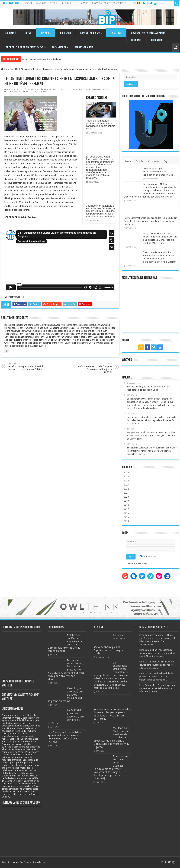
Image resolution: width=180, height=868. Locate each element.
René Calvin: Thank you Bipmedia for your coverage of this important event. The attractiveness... (157, 653)
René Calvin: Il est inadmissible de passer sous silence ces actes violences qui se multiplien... (156, 677)
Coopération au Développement (149, 33)
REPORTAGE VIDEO (100, 89)
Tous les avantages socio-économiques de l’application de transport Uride (100, 125)
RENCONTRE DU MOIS (91, 33)
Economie (136, 40)
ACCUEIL (29, 3)
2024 (126, 481)
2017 (126, 509)
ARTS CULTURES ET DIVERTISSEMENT (25, 48)
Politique (116, 33)
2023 (126, 485)
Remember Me (148, 557)
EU (76, 3)
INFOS (28, 33)
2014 (126, 521)
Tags (166, 161)
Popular (140, 161)
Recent (128, 161)
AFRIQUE (54, 3)
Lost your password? (136, 564)
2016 (126, 513)
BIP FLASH (65, 33)
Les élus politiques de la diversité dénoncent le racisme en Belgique (26, 367)
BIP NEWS (46, 33)
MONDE (84, 3)
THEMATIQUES (59, 48)
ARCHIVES (57, 89)
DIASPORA (41, 3)
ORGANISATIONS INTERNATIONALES (109, 3)
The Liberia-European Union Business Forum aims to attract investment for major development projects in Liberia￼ (111, 767)
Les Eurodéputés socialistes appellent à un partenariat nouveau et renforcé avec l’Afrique (64, 737)
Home (5, 69)
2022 (126, 489)
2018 (126, 505)
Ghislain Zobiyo (14, 89)
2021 (126, 493)
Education (157, 40)
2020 (126, 497)
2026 (126, 473)
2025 (126, 477)
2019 (126, 501)
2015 (126, 517)
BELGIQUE (66, 3)
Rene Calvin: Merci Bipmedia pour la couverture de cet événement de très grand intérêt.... (157, 688)
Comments (154, 161)
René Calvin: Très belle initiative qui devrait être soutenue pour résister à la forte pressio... (157, 665)
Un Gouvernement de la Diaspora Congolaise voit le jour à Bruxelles (94, 368)
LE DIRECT (11, 33)
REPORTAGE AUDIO (84, 48)
